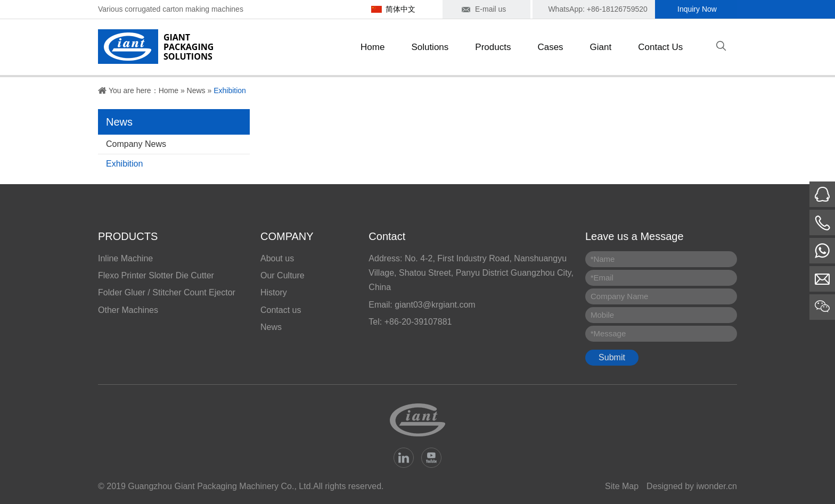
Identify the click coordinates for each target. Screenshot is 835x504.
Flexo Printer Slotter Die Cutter (156, 275)
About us (277, 258)
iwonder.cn (717, 486)
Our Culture (283, 275)
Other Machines (128, 310)
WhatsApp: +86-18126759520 (597, 9)
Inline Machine (125, 258)
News (196, 90)
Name (603, 259)
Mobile (602, 315)
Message (608, 333)
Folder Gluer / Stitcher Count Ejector (167, 292)
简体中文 (400, 9)
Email (602, 278)
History (274, 292)
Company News (136, 144)
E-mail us (490, 9)
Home (169, 90)
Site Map (622, 486)
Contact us (281, 310)
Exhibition (230, 90)
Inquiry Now (697, 9)
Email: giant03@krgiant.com (422, 305)
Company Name (619, 296)
